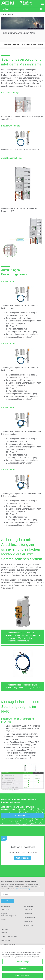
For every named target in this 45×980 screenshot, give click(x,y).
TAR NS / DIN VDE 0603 (9, 937)
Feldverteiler (28, 914)
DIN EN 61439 (6, 940)
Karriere (4, 920)
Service (5, 929)
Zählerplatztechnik (11, 44)
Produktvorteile (29, 44)
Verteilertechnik (29, 922)
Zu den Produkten (22, 816)
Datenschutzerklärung (23, 889)
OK (7, 901)
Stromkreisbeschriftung (9, 944)
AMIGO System (29, 910)
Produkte (28, 907)
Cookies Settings (23, 963)
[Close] (42, 950)
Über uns (6, 907)
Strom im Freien (29, 925)
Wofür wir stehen (7, 910)
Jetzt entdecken (22, 858)
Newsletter (5, 933)
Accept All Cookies (23, 977)
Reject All (22, 970)
